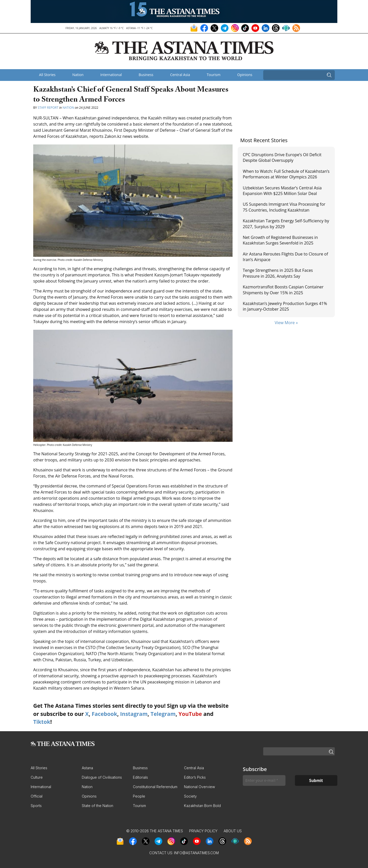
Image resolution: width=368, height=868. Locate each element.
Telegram (163, 714)
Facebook (105, 714)
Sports (36, 806)
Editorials (140, 777)
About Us (233, 831)
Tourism (214, 75)
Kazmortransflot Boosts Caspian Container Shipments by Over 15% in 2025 (283, 290)
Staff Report (48, 108)
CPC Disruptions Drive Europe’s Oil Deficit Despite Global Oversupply (282, 157)
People (139, 796)
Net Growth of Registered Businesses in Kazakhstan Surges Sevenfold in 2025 (280, 240)
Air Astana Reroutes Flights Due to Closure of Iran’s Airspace (285, 257)
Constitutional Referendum (155, 787)
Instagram (134, 714)
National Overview (199, 787)
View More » (286, 323)
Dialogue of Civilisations (102, 777)
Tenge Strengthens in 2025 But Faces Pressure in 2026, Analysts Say (278, 273)
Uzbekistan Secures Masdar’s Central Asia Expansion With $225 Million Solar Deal (282, 191)
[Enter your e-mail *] (264, 781)
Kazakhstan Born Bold (202, 806)
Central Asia (180, 75)
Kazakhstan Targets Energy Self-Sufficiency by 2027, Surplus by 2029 (286, 224)
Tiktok (42, 722)
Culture (37, 777)
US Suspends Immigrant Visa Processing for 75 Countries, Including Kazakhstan (284, 207)
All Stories (47, 75)
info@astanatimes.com (196, 853)
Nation (78, 75)
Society (190, 796)
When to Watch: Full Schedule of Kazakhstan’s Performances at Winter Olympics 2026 (286, 174)
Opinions (245, 75)
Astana (87, 768)
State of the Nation (97, 806)
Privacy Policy (203, 831)
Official (37, 796)
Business (146, 75)
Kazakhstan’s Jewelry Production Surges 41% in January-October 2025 (285, 306)
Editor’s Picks (195, 777)
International (111, 75)
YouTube (190, 714)
